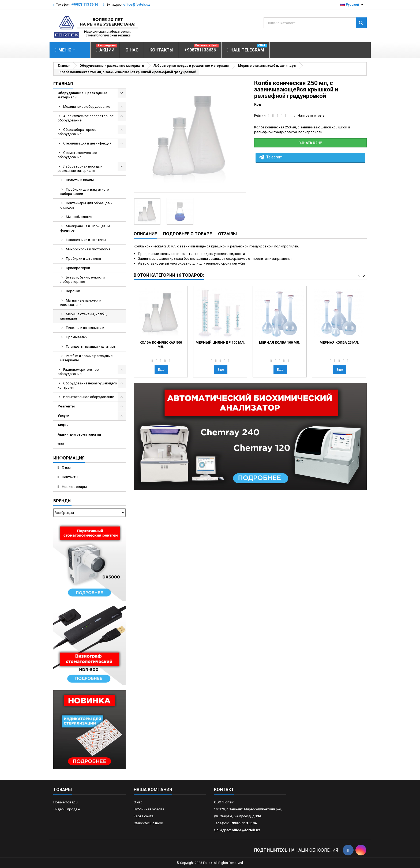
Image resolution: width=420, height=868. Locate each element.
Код (258, 104)
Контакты (70, 477)
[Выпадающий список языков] (352, 5)
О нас (66, 467)
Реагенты (66, 406)
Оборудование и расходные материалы (82, 95)
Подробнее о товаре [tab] (187, 234)
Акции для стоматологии (79, 434)
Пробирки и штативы (83, 259)
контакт (224, 790)
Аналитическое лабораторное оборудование (86, 118)
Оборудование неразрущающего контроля (87, 385)
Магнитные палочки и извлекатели (81, 303)
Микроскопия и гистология (88, 249)
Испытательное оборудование (89, 397)
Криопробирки (78, 268)
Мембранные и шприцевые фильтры (85, 228)
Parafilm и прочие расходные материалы (86, 358)
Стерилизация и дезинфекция (87, 143)
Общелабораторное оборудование (77, 132)
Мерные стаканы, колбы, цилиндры (84, 316)
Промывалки (77, 337)
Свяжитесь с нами (148, 823)
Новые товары (74, 487)
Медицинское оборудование (87, 107)
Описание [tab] (145, 234)
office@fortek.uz (137, 5)
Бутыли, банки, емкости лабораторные (82, 279)
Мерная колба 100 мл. (280, 342)
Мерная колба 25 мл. (339, 342)
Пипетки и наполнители (85, 328)
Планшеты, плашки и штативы (91, 346)
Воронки (73, 291)
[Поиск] (315, 23)
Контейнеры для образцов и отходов (86, 205)
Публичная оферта (149, 809)
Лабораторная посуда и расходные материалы (80, 168)
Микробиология (79, 217)
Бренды (62, 501)
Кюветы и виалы (80, 180)
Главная (63, 84)
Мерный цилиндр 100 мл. (220, 342)
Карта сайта (144, 816)
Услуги (63, 416)
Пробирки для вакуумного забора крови (85, 192)
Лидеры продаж (67, 809)
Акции (63, 425)
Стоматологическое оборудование (77, 155)
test (61, 444)
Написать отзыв (311, 115)
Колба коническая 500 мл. (161, 345)
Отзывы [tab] (227, 234)
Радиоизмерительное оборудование (78, 372)
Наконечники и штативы (86, 240)
